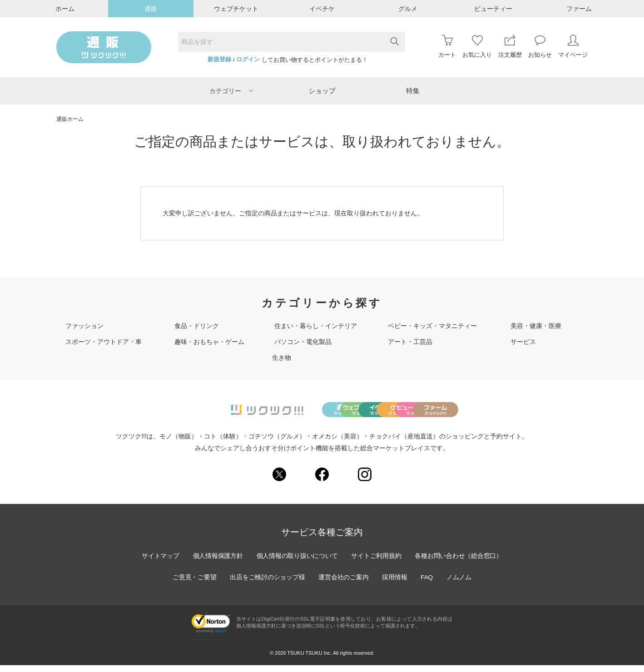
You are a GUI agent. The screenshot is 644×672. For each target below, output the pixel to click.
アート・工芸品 (410, 342)
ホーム (65, 9)
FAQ (428, 584)
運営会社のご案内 (344, 584)
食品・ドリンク (197, 326)
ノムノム (461, 584)
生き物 (282, 358)
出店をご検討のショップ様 (267, 584)
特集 (413, 91)
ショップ (322, 91)
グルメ (408, 9)
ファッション (84, 326)
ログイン (248, 60)
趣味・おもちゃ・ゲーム (209, 342)
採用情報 (396, 584)
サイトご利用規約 (377, 562)
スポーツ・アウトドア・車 (104, 342)
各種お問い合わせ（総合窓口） (461, 562)
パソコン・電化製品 (303, 342)
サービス (523, 342)
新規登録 (219, 60)
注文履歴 (510, 47)
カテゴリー (231, 91)
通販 (151, 9)
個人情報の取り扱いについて (297, 562)
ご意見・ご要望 (193, 584)
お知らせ (540, 47)
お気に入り (477, 47)
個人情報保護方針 (216, 562)
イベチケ (322, 9)
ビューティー (493, 9)
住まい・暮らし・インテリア (316, 326)
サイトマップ (158, 562)
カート (447, 47)
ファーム (579, 9)
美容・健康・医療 (536, 326)
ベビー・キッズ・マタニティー (432, 326)
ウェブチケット (236, 9)
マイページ (573, 47)
